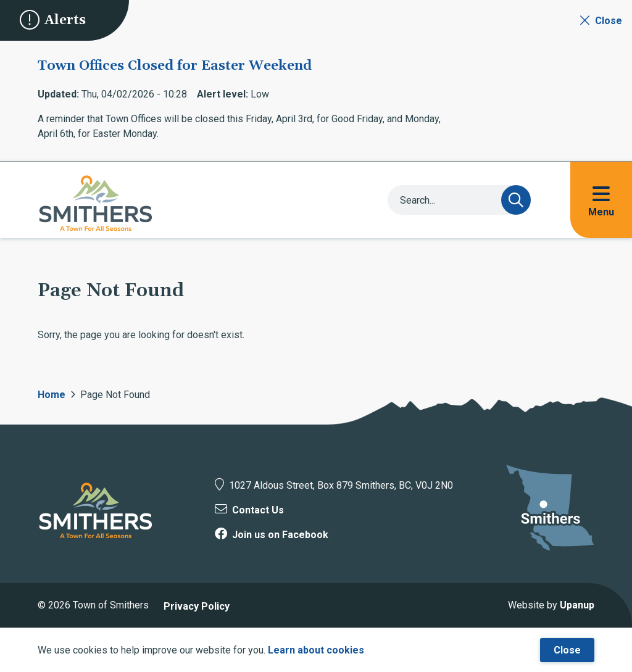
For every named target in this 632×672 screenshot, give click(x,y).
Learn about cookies (316, 650)
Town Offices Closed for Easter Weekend (175, 66)
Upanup (577, 605)
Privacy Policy (197, 606)
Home (52, 395)
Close (567, 650)
